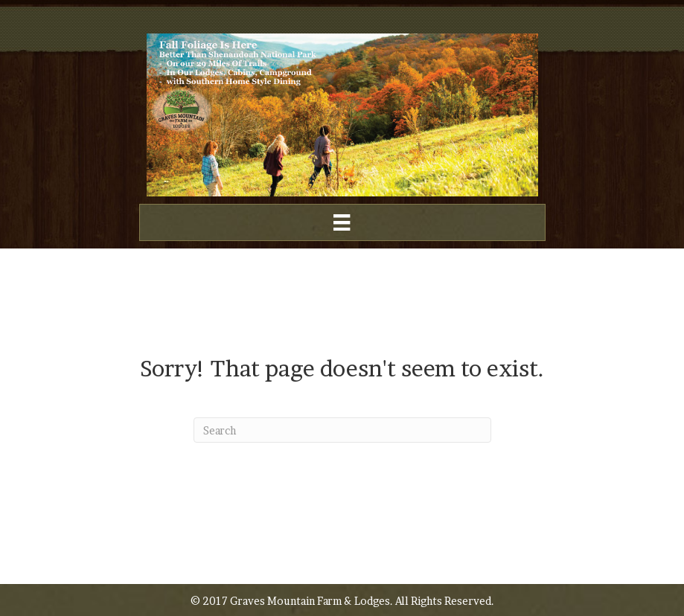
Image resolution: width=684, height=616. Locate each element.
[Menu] (342, 222)
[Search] (342, 430)
